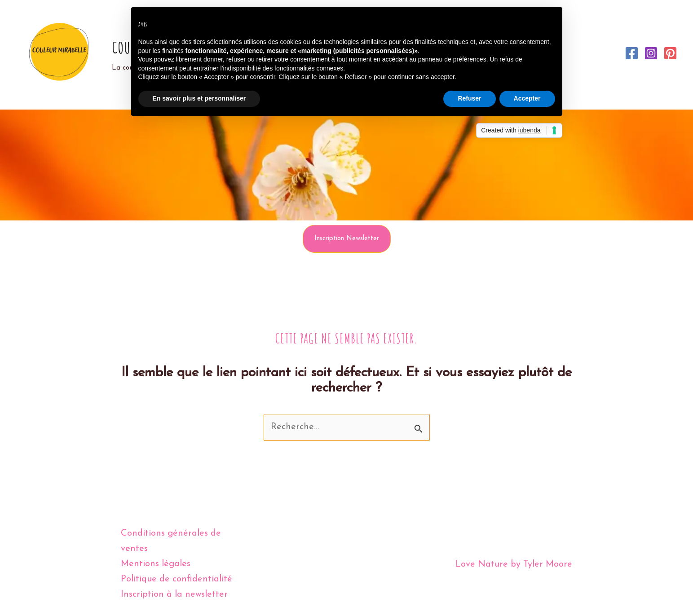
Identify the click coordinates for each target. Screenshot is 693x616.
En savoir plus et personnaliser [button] (199, 98)
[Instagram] (651, 53)
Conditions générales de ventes (171, 541)
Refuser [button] (469, 98)
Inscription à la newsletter (174, 595)
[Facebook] (632, 53)
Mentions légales (156, 564)
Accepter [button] (527, 98)
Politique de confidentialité (177, 580)
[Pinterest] (670, 53)
